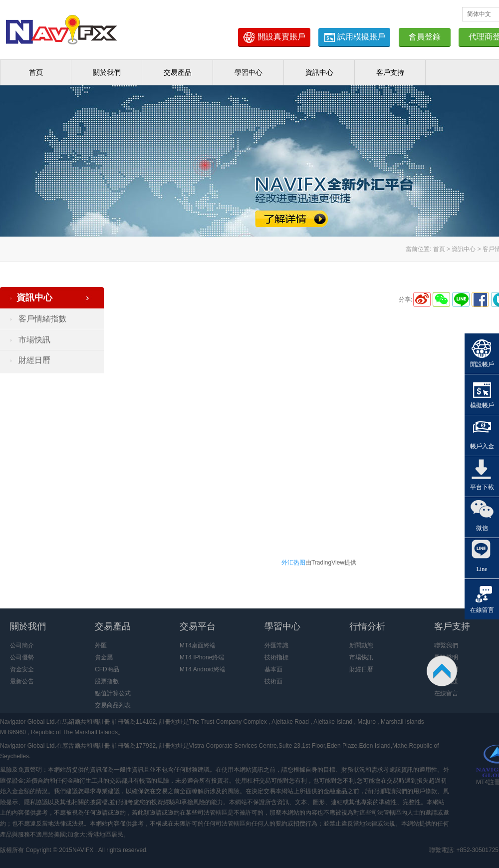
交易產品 (178, 72)
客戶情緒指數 (42, 319)
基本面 (273, 669)
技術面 (273, 681)
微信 (482, 528)
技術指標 (276, 657)
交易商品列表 (113, 705)
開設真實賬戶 (274, 37)
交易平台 (198, 626)
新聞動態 (361, 645)
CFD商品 (107, 669)
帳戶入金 (482, 446)
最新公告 (22, 681)
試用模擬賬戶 (354, 37)
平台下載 (482, 487)
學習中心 (249, 72)
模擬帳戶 (482, 405)
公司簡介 (22, 645)
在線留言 (446, 693)
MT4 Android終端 (203, 669)
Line (482, 569)
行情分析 (367, 626)
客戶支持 (390, 72)
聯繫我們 (446, 645)
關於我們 (107, 72)
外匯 (101, 645)
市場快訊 (34, 340)
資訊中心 (319, 72)
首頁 (36, 72)
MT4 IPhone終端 (202, 657)
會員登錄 (425, 37)
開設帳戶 (482, 364)
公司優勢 (22, 657)
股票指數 (107, 681)
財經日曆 (34, 360)
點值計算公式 (113, 693)
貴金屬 (104, 657)
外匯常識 (276, 645)
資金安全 (22, 669)
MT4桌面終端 (198, 645)
